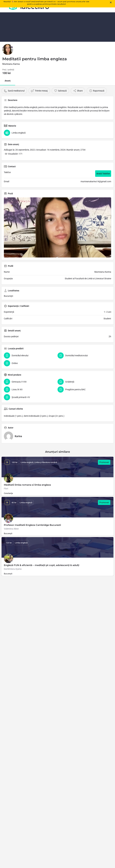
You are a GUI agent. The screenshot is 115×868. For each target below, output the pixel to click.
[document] (57, 434)
